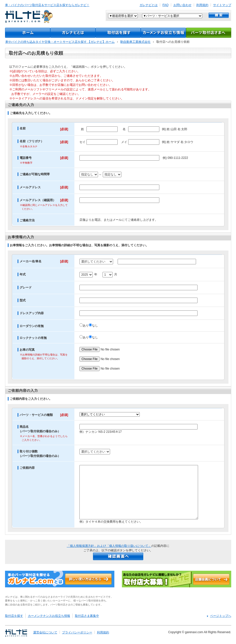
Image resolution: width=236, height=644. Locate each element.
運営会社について (45, 632)
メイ (124, 142)
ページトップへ (221, 616)
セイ (82, 142)
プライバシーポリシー (77, 632)
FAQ (165, 5)
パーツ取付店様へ (209, 33)
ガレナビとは (149, 5)
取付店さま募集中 (87, 616)
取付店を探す (14, 616)
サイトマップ (222, 5)
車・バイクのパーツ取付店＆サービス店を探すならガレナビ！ (47, 5)
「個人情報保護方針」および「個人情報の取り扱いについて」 (109, 546)
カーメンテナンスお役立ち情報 (163, 33)
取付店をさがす (118, 33)
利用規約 (202, 5)
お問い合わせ (182, 5)
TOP (28, 33)
